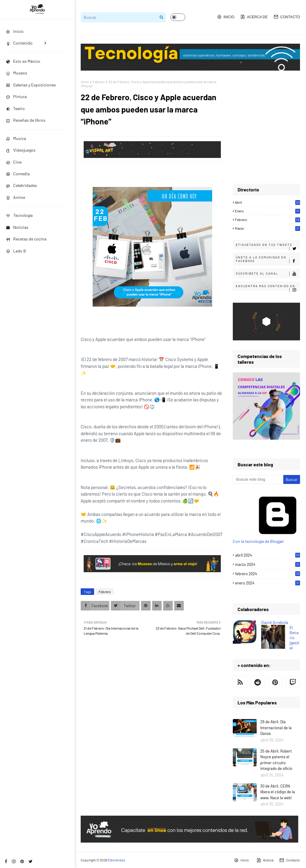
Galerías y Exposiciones (31, 85)
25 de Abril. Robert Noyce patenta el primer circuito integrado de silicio (276, 760)
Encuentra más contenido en (268, 287)
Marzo (267, 228)
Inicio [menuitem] (15, 31)
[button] (178, 17)
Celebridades (22, 185)
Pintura (16, 96)
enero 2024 (268, 583)
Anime (16, 197)
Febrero (99, 82)
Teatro (15, 108)
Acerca (265, 860)
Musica (16, 138)
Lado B (16, 251)
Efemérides (117, 860)
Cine (14, 162)
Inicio (226, 17)
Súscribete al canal (268, 274)
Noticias (17, 227)
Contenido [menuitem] (19, 43)
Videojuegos (21, 150)
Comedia (18, 174)
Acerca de (254, 17)
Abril (267, 202)
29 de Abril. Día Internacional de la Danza (276, 728)
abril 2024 (268, 555)
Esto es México (23, 61)
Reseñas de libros (26, 120)
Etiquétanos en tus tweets (268, 246)
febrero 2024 (268, 574)
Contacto (287, 17)
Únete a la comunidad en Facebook (268, 259)
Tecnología (19, 215)
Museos (17, 73)
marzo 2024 (268, 564)
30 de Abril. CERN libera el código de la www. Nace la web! (278, 792)
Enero (267, 211)
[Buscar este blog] (258, 479)
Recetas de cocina (26, 239)
